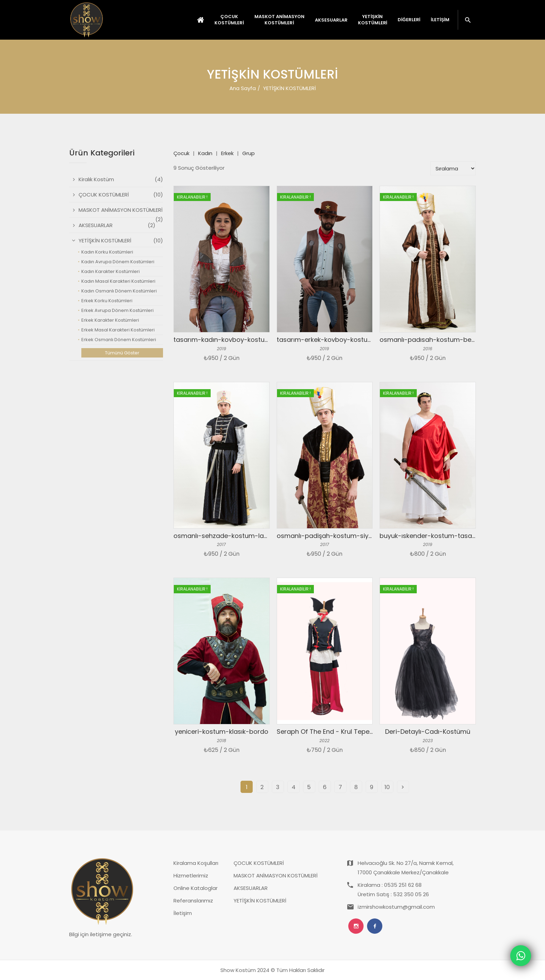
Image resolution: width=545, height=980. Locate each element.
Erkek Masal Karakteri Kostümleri (118, 330)
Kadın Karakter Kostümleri (111, 271)
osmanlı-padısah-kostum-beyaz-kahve (442, 340)
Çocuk (181, 153)
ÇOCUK (229, 20)
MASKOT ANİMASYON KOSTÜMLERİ (276, 875)
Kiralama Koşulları (196, 863)
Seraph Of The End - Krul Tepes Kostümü (339, 732)
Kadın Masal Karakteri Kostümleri (118, 281)
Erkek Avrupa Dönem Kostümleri (117, 310)
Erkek (227, 153)
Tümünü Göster (122, 353)
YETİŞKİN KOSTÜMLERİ (260, 901)
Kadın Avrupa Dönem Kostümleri (118, 262)
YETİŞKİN (373, 20)
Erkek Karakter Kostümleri (110, 320)
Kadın (205, 153)
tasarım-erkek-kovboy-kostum (325, 340)
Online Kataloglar (196, 888)
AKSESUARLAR (251, 888)
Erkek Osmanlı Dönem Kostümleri (119, 340)
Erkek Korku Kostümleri (107, 301)
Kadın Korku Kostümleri (107, 252)
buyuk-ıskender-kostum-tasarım (431, 536)
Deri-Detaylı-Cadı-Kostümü (428, 732)
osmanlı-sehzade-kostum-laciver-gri (232, 536)
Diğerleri (409, 20)
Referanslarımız (193, 901)
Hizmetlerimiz (191, 875)
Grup (249, 153)
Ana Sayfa (243, 88)
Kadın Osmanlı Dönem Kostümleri (119, 291)
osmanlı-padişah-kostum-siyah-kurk (335, 536)
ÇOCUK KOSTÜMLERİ (259, 863)
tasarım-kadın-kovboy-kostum (222, 340)
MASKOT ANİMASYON (279, 20)
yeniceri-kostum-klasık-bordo (222, 732)
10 (387, 787)
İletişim (440, 20)
